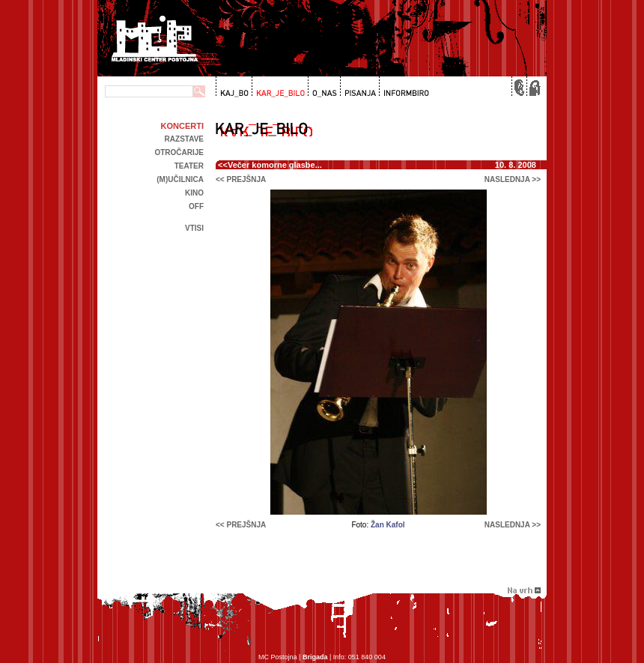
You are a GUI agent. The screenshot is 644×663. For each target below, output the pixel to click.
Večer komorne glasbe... (275, 165)
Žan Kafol (388, 525)
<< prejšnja (241, 179)
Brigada (315, 657)
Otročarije (179, 152)
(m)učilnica (180, 179)
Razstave (184, 139)
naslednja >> (513, 179)
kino (194, 193)
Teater (189, 166)
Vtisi (194, 228)
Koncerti (182, 126)
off (196, 206)
